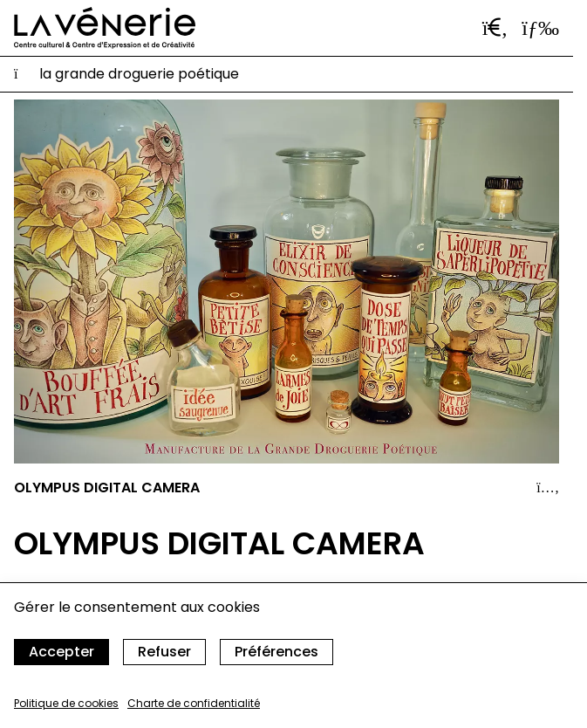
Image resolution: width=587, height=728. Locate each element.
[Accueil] (105, 28)
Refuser (164, 652)
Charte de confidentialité (194, 703)
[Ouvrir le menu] (540, 28)
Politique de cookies (66, 703)
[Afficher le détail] (548, 488)
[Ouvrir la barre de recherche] (495, 28)
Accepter (61, 652)
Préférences (276, 652)
